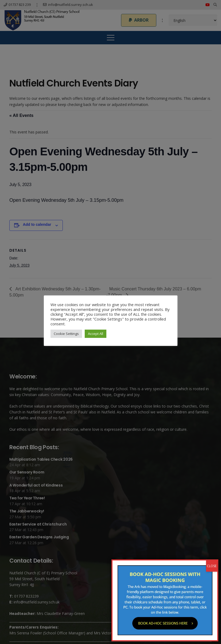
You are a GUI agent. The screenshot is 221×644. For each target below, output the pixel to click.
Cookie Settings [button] (66, 334)
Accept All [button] (96, 334)
